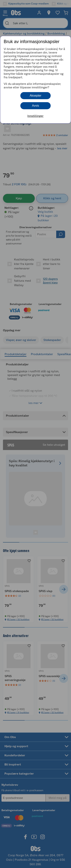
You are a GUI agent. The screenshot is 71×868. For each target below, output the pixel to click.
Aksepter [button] (35, 96)
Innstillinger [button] (35, 116)
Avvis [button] (35, 106)
